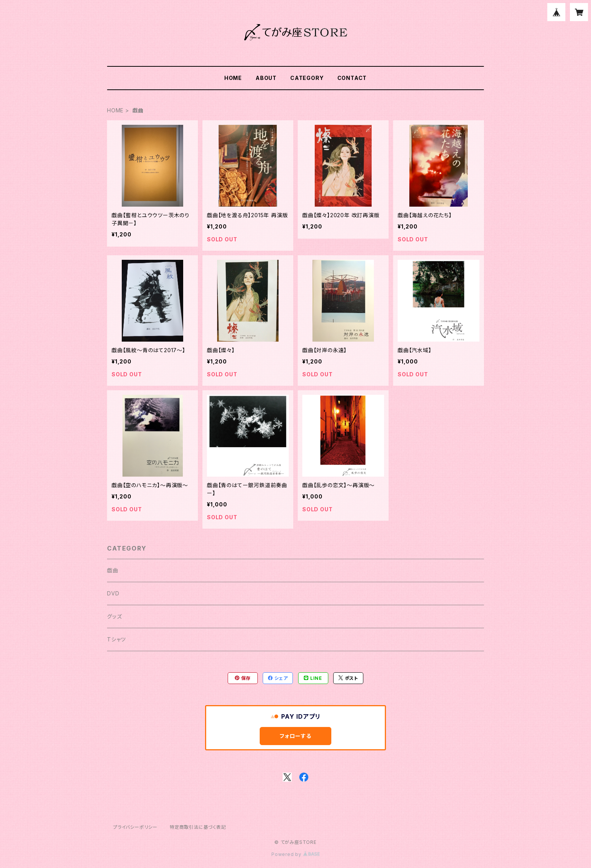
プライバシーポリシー (135, 827)
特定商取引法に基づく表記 (198, 827)
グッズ (114, 616)
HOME (233, 78)
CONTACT (352, 78)
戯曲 (113, 570)
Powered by (295, 854)
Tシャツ (116, 639)
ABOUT (266, 78)
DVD (113, 593)
